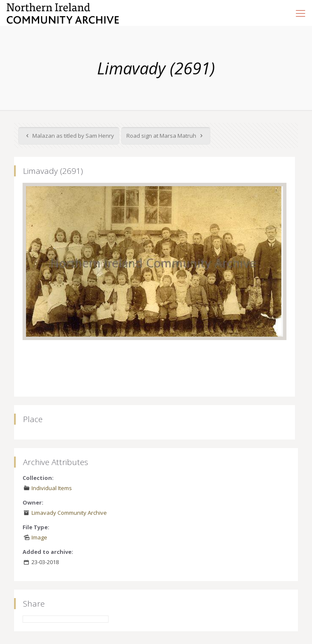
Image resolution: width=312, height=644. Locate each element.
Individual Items (52, 488)
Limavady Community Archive (69, 513)
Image (39, 537)
